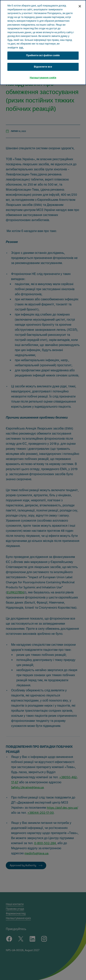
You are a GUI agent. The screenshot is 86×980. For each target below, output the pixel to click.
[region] (43, 42)
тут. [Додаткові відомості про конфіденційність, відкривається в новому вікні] (21, 48)
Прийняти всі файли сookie (43, 55)
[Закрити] (80, 6)
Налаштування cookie (43, 78)
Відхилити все (43, 67)
